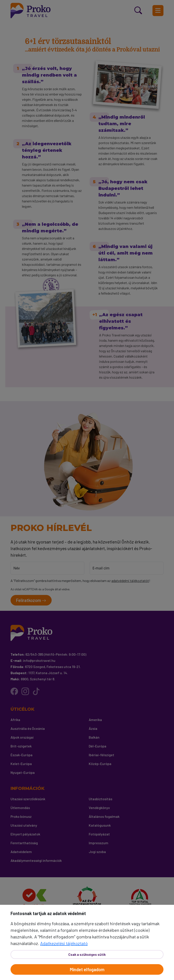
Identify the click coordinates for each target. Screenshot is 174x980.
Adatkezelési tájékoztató (64, 943)
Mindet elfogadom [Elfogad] (87, 969)
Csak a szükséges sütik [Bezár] (87, 954)
